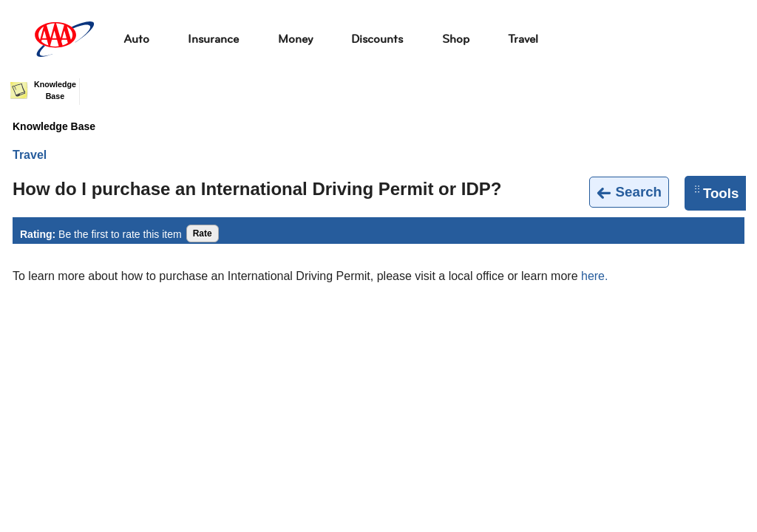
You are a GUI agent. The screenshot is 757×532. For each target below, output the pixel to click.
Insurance (213, 38)
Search (629, 192)
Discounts (377, 38)
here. (594, 276)
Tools (717, 193)
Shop (456, 38)
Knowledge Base (54, 126)
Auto (136, 38)
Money (295, 38)
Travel (523, 38)
